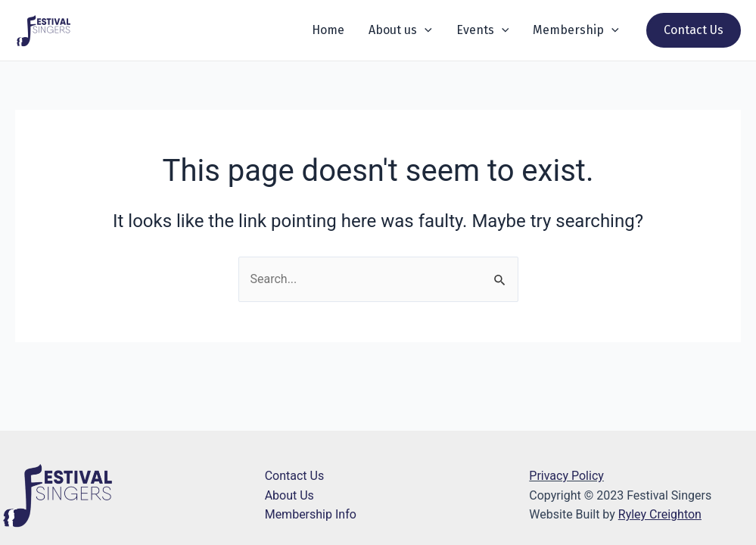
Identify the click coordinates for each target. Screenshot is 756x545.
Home (328, 30)
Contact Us (295, 476)
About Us (289, 495)
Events (483, 30)
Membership (576, 30)
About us (400, 30)
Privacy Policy (566, 476)
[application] (425, 30)
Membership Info (311, 514)
